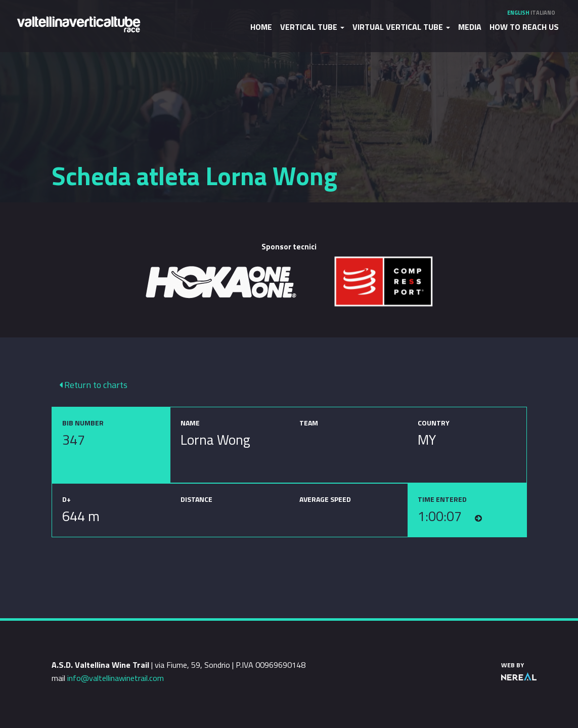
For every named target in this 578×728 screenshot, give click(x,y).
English (518, 13)
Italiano (543, 13)
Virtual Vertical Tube (401, 27)
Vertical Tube (312, 27)
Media (470, 27)
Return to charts (93, 385)
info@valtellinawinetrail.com (116, 678)
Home (261, 27)
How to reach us (524, 27)
